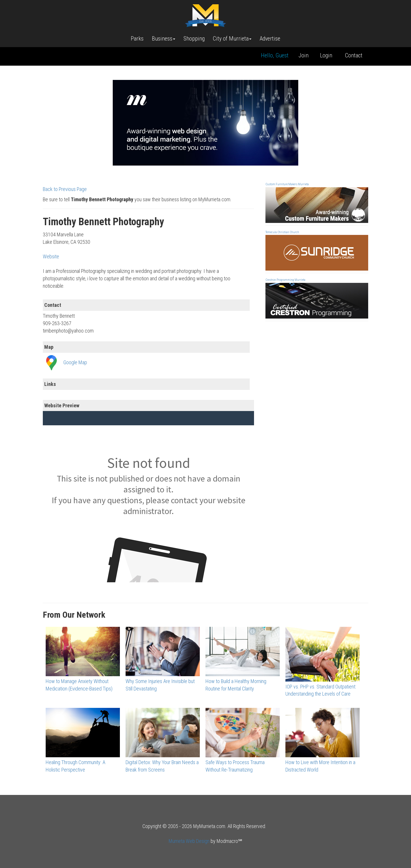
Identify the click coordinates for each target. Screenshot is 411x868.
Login (326, 55)
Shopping (194, 39)
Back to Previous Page (65, 189)
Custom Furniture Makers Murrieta (287, 184)
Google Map (75, 362)
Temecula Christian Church (282, 232)
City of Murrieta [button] (232, 39)
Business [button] (164, 39)
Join (304, 55)
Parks (137, 39)
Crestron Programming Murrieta (285, 280)
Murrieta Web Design (189, 841)
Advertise (270, 39)
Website (51, 256)
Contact (354, 55)
